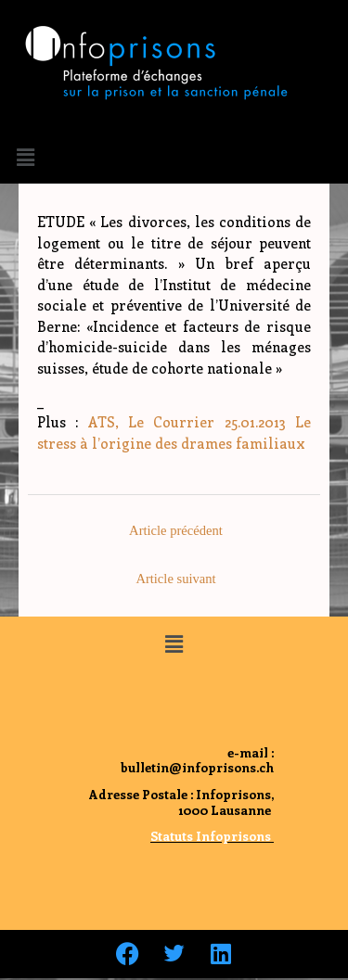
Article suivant (175, 579)
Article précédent (176, 530)
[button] (25, 157)
